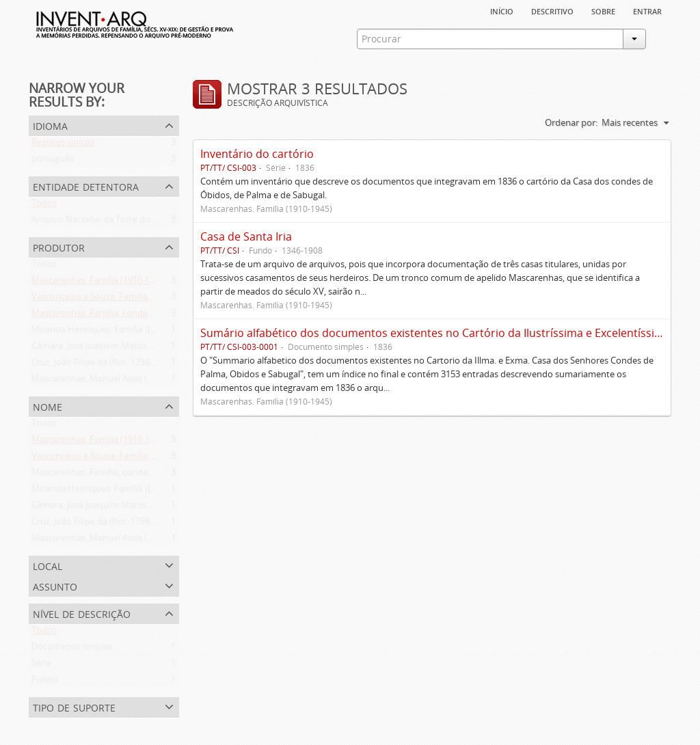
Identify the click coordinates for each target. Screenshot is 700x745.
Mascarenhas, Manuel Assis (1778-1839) (111, 381)
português (53, 161)
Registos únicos (63, 145)
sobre (603, 10)
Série (41, 666)
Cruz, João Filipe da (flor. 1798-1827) (103, 365)
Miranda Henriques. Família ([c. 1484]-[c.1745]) (124, 332)
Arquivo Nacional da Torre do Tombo (107, 222)
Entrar (647, 10)
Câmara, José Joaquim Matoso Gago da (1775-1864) (134, 349)
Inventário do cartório (257, 154)
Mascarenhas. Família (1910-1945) (99, 283)
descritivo (552, 10)
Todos (44, 206)
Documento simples (72, 649)
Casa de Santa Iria (246, 236)
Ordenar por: (571, 122)
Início (502, 10)
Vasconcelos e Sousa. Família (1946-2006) (114, 299)
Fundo (45, 682)
